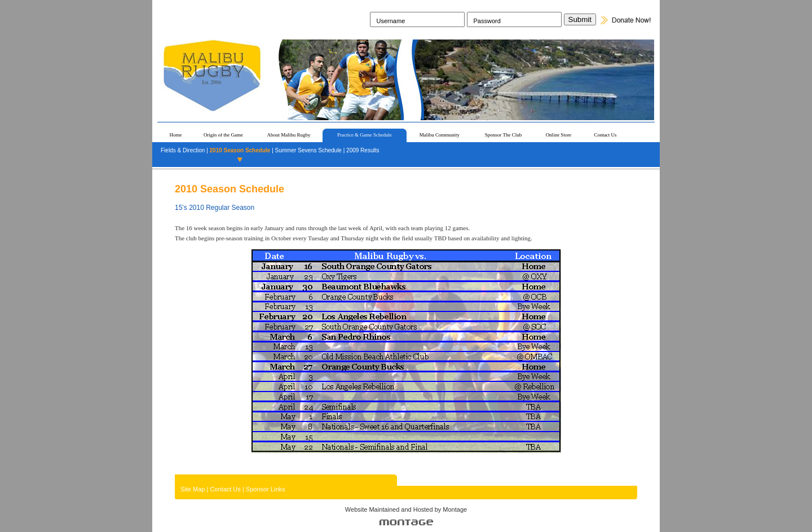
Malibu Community (440, 135)
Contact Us (605, 135)
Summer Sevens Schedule (308, 150)
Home (176, 135)
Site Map (193, 489)
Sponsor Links (266, 489)
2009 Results (363, 150)
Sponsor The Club (503, 135)
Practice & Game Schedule (365, 135)
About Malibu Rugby (288, 135)
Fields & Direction (183, 150)
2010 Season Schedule (240, 150)
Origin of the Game (223, 135)
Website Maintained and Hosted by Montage (406, 509)
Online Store (559, 135)
